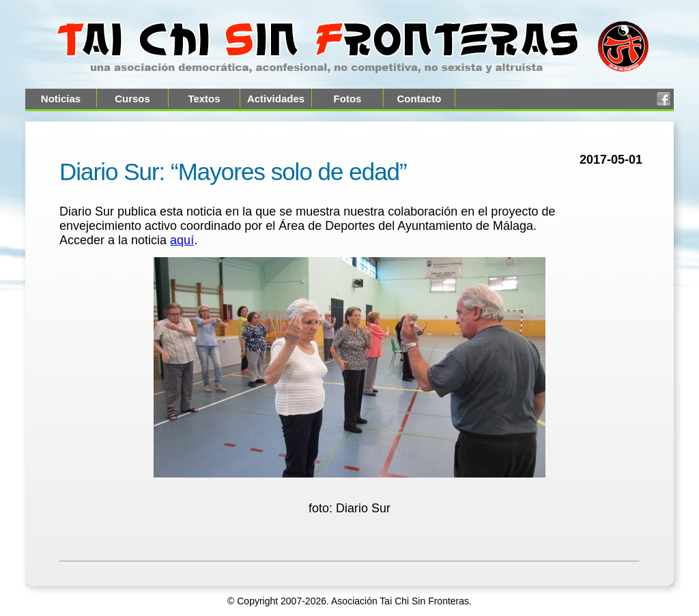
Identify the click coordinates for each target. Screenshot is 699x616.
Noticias (61, 99)
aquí (182, 240)
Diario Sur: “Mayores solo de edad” (233, 172)
